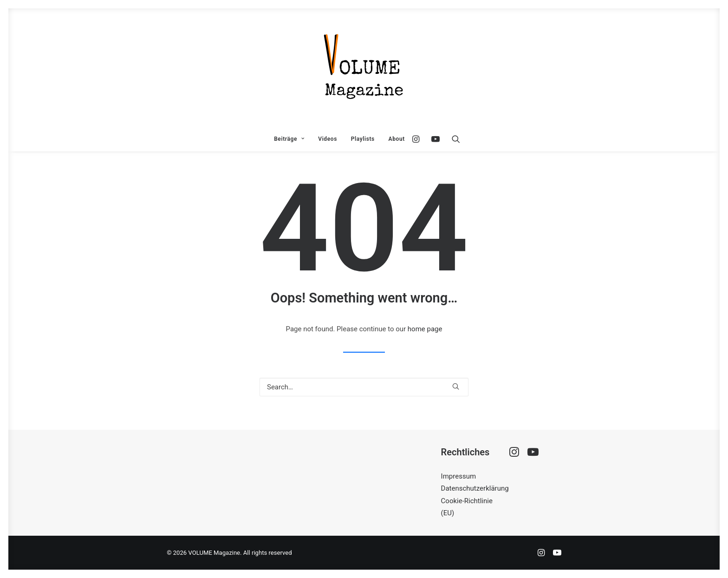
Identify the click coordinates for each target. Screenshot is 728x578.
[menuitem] (289, 139)
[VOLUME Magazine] (364, 67)
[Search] (364, 387)
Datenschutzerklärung (475, 488)
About (397, 139)
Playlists (363, 139)
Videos (328, 139)
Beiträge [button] (289, 139)
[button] (418, 139)
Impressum (458, 476)
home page (425, 329)
